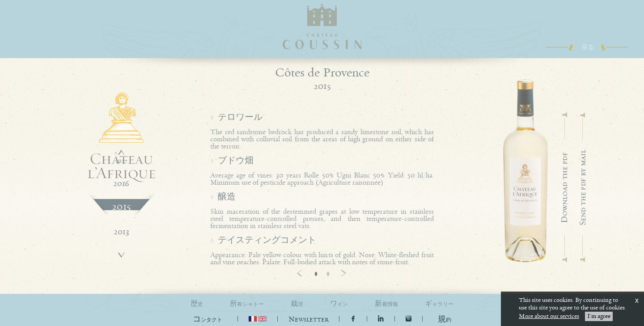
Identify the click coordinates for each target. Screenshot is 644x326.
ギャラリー (439, 304)
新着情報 (386, 304)
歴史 (197, 304)
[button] (445, 320)
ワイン (339, 304)
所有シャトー (247, 304)
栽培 (297, 304)
